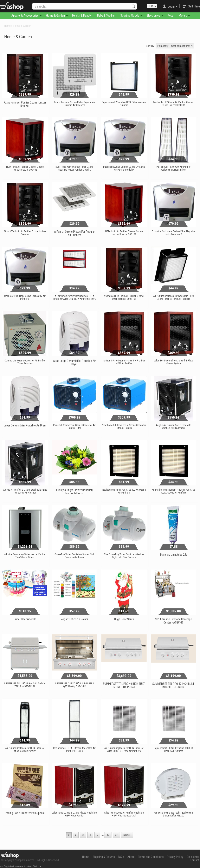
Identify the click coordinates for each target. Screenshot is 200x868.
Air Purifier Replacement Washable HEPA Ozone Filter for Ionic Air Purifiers (174, 297)
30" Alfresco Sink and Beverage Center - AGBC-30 (174, 621)
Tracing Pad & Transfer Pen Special (25, 813)
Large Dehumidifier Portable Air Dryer (25, 425)
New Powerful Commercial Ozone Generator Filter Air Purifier (124, 427)
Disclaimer (193, 857)
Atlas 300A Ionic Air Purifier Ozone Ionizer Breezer (25, 233)
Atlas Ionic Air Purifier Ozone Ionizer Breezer (25, 104)
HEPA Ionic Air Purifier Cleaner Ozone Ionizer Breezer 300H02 (25, 168)
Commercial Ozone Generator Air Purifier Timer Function (25, 362)
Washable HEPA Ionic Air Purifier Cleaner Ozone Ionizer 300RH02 (173, 104)
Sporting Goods (130, 16)
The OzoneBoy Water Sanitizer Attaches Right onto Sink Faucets (124, 556)
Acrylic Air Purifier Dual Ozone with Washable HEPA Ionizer (174, 427)
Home (7, 26)
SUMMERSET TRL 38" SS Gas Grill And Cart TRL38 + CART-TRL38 (25, 685)
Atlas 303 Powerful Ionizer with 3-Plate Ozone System (174, 362)
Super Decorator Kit (25, 619)
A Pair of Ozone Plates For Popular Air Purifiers (74, 233)
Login (171, 7)
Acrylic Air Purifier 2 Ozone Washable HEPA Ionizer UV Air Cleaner (25, 491)
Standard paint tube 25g (174, 555)
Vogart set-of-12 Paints (74, 619)
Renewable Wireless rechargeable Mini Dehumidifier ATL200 (174, 814)
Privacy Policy (175, 857)
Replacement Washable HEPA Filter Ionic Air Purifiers (124, 104)
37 (116, 835)
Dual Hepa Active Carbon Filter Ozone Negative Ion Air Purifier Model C (74, 168)
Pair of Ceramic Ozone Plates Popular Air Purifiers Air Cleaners (75, 104)
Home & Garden (55, 16)
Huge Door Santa (124, 619)
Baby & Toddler (106, 16)
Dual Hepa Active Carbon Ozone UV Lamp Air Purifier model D (124, 168)
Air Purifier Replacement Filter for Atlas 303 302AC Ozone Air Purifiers (173, 491)
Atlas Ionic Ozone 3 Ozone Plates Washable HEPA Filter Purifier (75, 814)
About (131, 857)
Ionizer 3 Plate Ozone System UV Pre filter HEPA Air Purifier (124, 362)
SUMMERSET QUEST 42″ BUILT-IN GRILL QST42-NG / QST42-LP (74, 685)
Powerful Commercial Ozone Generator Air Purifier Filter (74, 427)
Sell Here (194, 6)
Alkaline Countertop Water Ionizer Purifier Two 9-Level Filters (25, 556)
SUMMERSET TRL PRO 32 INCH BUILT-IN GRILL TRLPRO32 (173, 685)
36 (108, 835)
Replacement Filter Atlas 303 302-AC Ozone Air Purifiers (124, 491)
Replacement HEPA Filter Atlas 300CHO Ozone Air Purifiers (173, 750)
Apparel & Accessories (25, 16)
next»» (127, 835)
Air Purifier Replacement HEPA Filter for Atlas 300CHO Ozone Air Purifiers (124, 750)
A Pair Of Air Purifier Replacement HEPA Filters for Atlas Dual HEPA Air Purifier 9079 (75, 297)
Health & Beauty (82, 16)
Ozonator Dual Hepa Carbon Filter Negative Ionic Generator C (173, 233)
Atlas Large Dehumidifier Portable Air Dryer (74, 362)
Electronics (153, 16)
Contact (195, 860)
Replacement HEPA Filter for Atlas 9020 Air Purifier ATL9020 (74, 750)
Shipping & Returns (104, 857)
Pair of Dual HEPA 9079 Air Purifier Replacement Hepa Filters (173, 168)
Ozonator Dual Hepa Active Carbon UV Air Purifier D (25, 297)
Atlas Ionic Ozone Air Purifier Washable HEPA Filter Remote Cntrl (124, 814)
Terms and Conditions (151, 857)
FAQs (121, 857)
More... (183, 16)
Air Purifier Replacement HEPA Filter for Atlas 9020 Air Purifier (25, 750)
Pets (170, 16)
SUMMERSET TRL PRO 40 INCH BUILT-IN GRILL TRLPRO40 (124, 685)
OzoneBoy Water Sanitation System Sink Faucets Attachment (75, 556)
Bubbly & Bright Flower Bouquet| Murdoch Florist (74, 492)
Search (133, 6)
